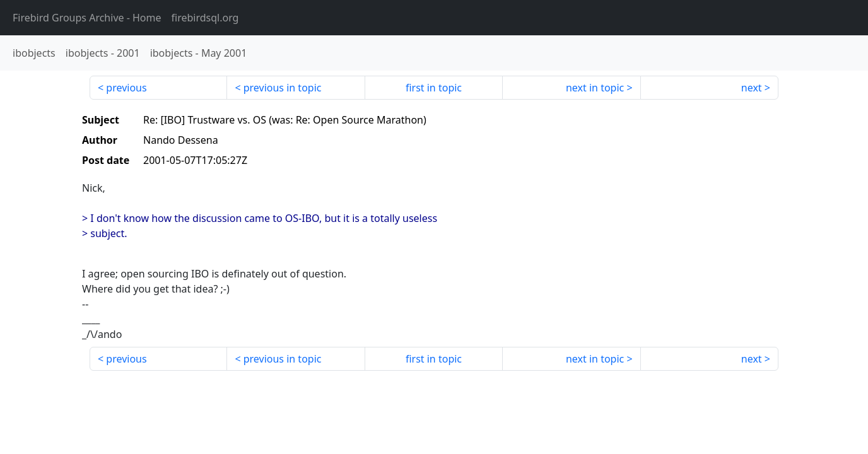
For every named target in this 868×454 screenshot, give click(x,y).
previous (126, 88)
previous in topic (283, 88)
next (752, 88)
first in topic (434, 88)
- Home (87, 18)
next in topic (595, 88)
